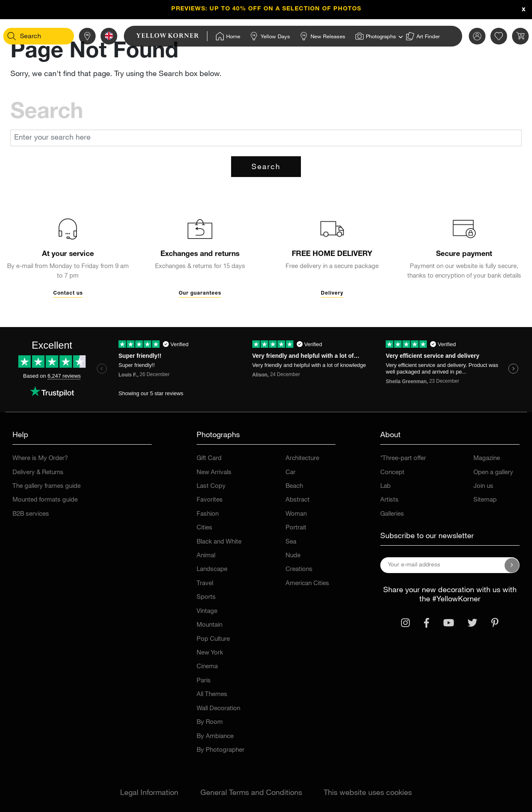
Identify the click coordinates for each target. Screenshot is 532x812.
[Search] (25, 36)
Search (266, 167)
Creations (299, 570)
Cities (204, 528)
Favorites (210, 500)
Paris (204, 681)
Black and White (219, 542)
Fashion (208, 514)
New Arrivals (214, 473)
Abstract (298, 500)
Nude (293, 556)
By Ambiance (215, 737)
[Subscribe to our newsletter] (512, 565)
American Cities (307, 584)
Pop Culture (213, 639)
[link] (158, 36)
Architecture (302, 459)
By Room (210, 722)
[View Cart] (507, 36)
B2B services (31, 514)
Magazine (487, 459)
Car (291, 473)
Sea (291, 542)
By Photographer (220, 750)
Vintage (207, 611)
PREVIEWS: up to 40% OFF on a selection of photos (266, 9)
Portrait (296, 528)
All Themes (212, 695)
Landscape (212, 570)
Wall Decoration (218, 709)
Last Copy (211, 486)
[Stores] (74, 36)
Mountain (209, 625)
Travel (205, 584)
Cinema (207, 667)
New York (210, 653)
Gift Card (209, 459)
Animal (206, 556)
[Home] (214, 36)
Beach (294, 486)
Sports (206, 597)
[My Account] (463, 36)
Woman (296, 514)
